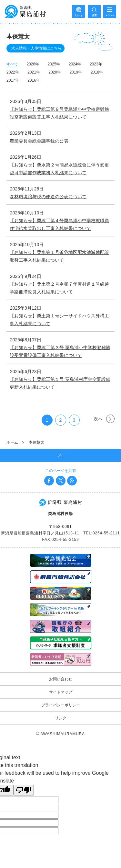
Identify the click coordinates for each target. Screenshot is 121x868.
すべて (12, 64)
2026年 (33, 64)
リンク (61, 718)
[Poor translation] (24, 790)
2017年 (13, 80)
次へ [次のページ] (98, 419)
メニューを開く (110, 11)
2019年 (76, 72)
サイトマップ (61, 692)
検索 (94, 11)
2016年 (34, 80)
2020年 (55, 72)
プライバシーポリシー (61, 705)
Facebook (49, 481)
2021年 (34, 72)
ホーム (12, 442)
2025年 (54, 64)
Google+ (72, 481)
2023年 (96, 64)
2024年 (75, 64)
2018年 (97, 72)
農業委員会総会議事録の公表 (39, 141)
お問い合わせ (61, 679)
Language (79, 11)
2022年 (13, 72)
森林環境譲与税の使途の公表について (48, 197)
